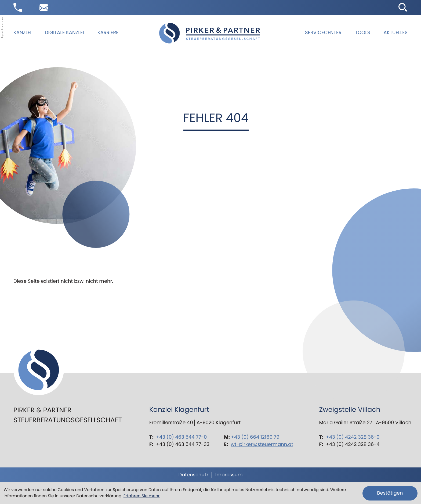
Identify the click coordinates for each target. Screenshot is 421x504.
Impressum (229, 475)
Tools (362, 33)
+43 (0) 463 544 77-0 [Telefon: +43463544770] (181, 437)
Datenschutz (193, 475)
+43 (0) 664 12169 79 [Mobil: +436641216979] (255, 437)
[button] (18, 8)
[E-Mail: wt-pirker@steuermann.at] (44, 8)
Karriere (108, 33)
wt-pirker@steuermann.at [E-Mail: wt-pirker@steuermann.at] (262, 444)
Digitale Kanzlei (64, 33)
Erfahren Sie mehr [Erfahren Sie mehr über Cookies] (142, 496)
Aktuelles (396, 33)
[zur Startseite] (210, 33)
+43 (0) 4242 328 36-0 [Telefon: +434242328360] (353, 437)
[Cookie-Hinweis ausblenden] (390, 493)
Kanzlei (22, 33)
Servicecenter (323, 33)
